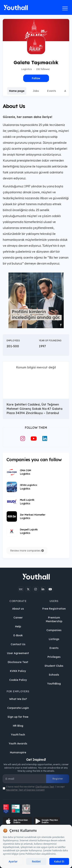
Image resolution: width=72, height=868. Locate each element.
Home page (17, 91)
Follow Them (36, 428)
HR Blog (18, 726)
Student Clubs (54, 666)
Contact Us (18, 644)
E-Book (18, 635)
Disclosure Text (18, 662)
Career (18, 618)
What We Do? (18, 699)
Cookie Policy (18, 680)
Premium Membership (54, 619)
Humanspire (18, 752)
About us (18, 609)
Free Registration (54, 609)
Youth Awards (18, 744)
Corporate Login (18, 708)
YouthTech (18, 735)
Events (52, 91)
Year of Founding (50, 341)
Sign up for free (18, 717)
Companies (54, 630)
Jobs (36, 91)
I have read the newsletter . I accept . (35, 788)
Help (18, 626)
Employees (13, 341)
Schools (54, 675)
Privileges (54, 657)
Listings (54, 639)
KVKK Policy (18, 671)
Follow (36, 78)
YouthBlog (54, 684)
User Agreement (18, 653)
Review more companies (27, 551)
